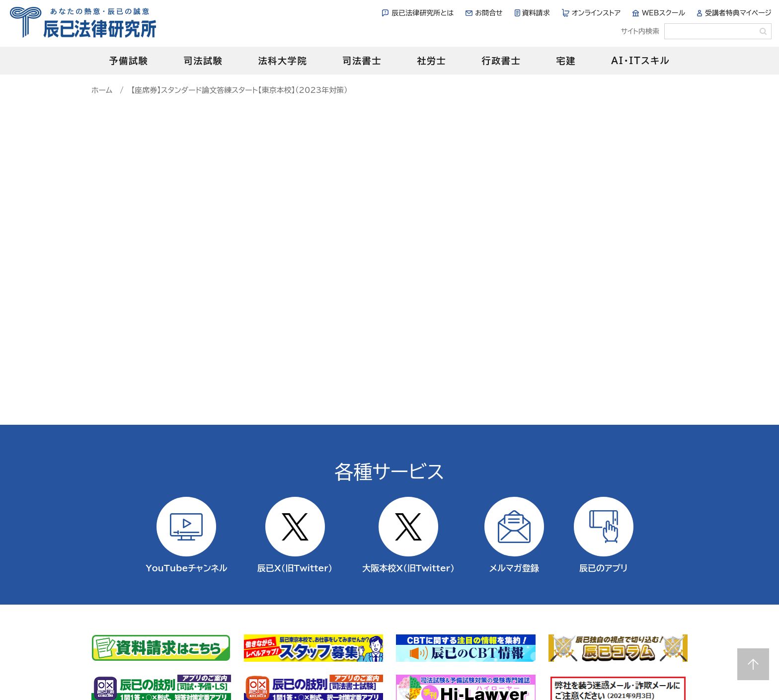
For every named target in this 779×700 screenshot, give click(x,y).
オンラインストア (596, 13)
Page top (753, 664)
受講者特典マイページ (738, 13)
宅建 (566, 61)
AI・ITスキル (641, 61)
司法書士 (362, 61)
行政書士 (501, 61)
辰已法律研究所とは (423, 13)
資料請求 (536, 13)
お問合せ (489, 13)
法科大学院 (282, 61)
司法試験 (203, 61)
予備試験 (128, 61)
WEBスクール (663, 13)
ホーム (102, 90)
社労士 (431, 61)
